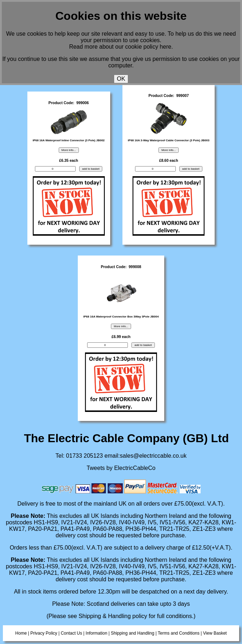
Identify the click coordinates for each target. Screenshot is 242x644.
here (166, 47)
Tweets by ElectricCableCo (121, 468)
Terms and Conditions (179, 633)
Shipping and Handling (133, 633)
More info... (69, 150)
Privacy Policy (44, 633)
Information (97, 633)
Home (21, 633)
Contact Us (71, 633)
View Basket (215, 633)
